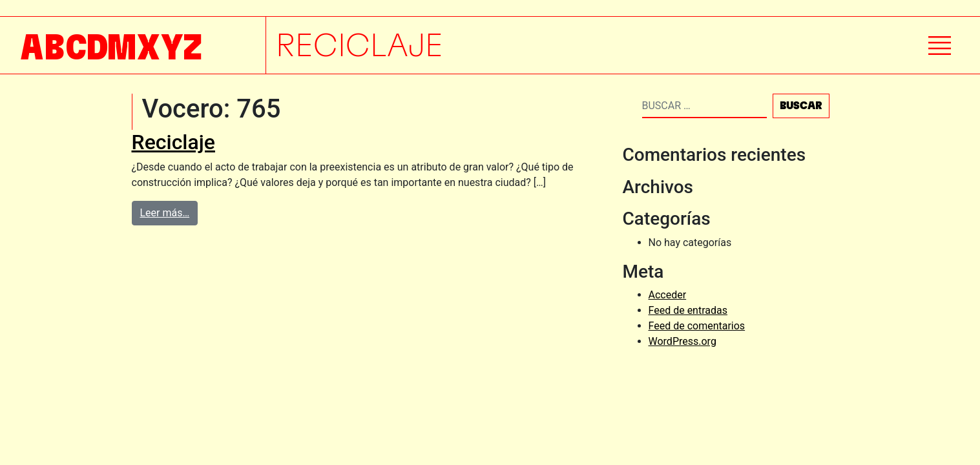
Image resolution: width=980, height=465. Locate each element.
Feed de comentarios (697, 326)
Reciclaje (173, 142)
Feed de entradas (688, 310)
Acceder (668, 295)
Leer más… (165, 213)
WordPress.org (683, 341)
